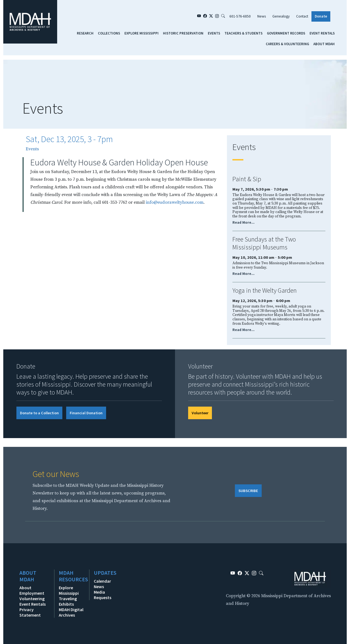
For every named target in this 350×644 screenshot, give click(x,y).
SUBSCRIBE (248, 491)
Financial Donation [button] (86, 413)
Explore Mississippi (142, 33)
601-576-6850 (240, 16)
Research (85, 33)
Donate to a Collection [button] (39, 413)
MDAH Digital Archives (71, 612)
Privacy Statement (30, 612)
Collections (109, 33)
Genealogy (281, 16)
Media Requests (103, 595)
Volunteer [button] (200, 413)
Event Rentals (322, 33)
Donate (321, 16)
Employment (32, 593)
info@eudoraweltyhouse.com (175, 202)
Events (214, 33)
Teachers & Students (243, 33)
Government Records (286, 33)
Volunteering (32, 599)
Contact (302, 16)
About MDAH (324, 44)
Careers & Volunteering (287, 44)
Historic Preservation (183, 33)
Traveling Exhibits (68, 601)
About (25, 588)
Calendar (102, 581)
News (262, 16)
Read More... (243, 222)
